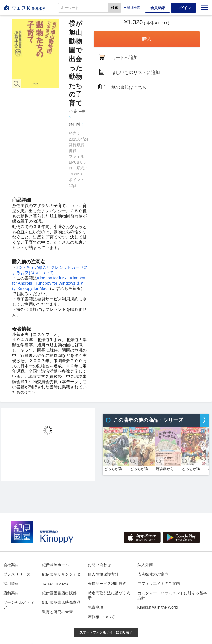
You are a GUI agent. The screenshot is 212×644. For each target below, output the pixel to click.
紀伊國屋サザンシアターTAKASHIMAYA (61, 579)
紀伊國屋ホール (55, 565)
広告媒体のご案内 (153, 574)
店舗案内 (11, 593)
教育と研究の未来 (57, 612)
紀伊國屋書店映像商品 (61, 602)
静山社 (75, 124)
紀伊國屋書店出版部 (59, 593)
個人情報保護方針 (103, 574)
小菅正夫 (77, 111)
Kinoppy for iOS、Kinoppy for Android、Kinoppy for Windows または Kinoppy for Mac (49, 283)
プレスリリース (17, 574)
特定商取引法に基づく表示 (109, 595)
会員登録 (158, 8)
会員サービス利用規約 (107, 584)
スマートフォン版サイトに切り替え (106, 632)
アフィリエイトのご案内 (159, 584)
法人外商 (145, 565)
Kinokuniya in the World (158, 607)
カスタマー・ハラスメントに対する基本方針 (172, 595)
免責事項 (96, 607)
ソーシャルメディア (19, 605)
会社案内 (11, 565)
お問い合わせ (99, 565)
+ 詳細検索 (132, 8)
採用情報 (11, 584)
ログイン (184, 8)
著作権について (101, 617)
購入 (147, 39)
